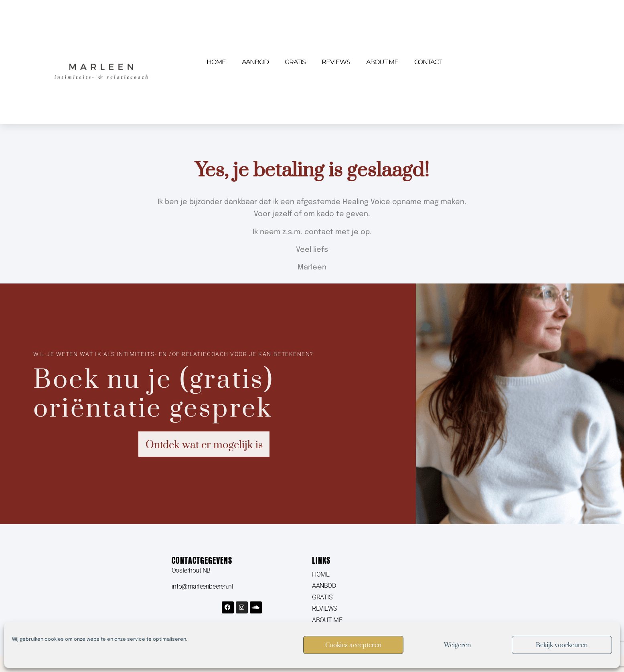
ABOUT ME (382, 62)
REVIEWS (336, 62)
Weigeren (458, 645)
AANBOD (255, 62)
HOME (216, 62)
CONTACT (428, 62)
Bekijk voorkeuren (562, 645)
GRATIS (295, 62)
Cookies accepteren (354, 645)
